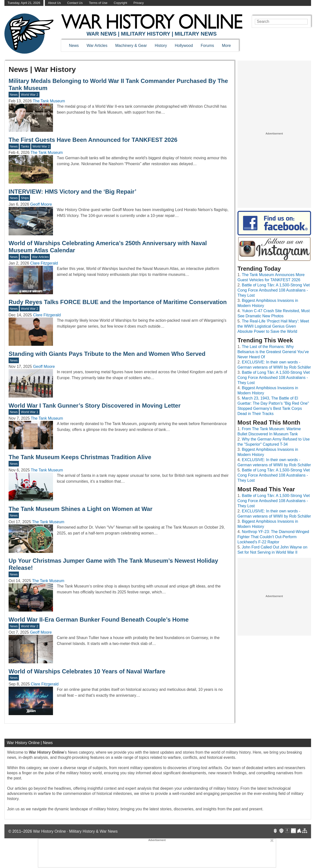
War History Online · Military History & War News (75, 831)
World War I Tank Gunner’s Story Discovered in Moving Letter (95, 406)
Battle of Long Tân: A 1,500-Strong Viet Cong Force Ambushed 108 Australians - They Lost (274, 290)
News (74, 46)
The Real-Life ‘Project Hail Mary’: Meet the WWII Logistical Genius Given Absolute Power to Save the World (273, 326)
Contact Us (75, 3)
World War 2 (29, 95)
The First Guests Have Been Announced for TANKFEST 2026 (93, 140)
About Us (54, 3)
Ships (25, 198)
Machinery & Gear (131, 46)
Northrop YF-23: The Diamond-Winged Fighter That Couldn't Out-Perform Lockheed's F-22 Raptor (273, 537)
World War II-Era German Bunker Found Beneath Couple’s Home (99, 620)
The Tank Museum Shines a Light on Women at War (80, 509)
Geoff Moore (41, 204)
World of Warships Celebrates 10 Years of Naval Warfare (87, 671)
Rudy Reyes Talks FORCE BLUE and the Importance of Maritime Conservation (118, 302)
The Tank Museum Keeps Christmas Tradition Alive (80, 457)
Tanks (25, 146)
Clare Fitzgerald (44, 263)
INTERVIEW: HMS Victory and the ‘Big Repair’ (72, 192)
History (161, 46)
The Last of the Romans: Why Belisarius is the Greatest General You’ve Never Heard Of (273, 352)
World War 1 (29, 412)
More (226, 46)
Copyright (121, 3)
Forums (207, 46)
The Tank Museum (49, 101)
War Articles (97, 46)
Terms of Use (98, 3)
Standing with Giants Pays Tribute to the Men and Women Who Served (107, 354)
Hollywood (184, 46)
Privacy (139, 3)
